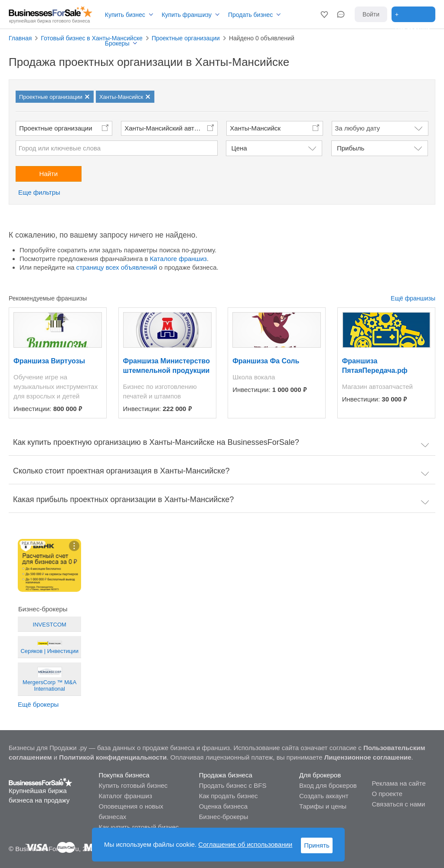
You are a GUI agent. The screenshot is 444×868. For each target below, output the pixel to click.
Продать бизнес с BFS (233, 785)
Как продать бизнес (229, 796)
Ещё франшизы (413, 298)
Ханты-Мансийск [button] (255, 128)
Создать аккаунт (324, 796)
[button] (324, 14)
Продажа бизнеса (226, 775)
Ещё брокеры (38, 704)
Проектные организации (55, 128)
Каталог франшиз (125, 796)
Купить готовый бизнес (133, 785)
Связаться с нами (398, 804)
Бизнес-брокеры (224, 817)
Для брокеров (320, 775)
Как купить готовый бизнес (139, 827)
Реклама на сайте (398, 783)
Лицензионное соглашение (368, 757)
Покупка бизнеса (124, 775)
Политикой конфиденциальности (113, 757)
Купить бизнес (125, 15)
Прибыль (351, 148)
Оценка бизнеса (223, 806)
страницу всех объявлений (117, 267)
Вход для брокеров (328, 785)
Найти (48, 174)
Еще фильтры (39, 192)
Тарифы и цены (323, 806)
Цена (239, 148)
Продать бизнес (250, 15)
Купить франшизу (187, 15)
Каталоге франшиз (178, 259)
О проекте (387, 794)
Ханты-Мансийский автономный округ (171, 128)
